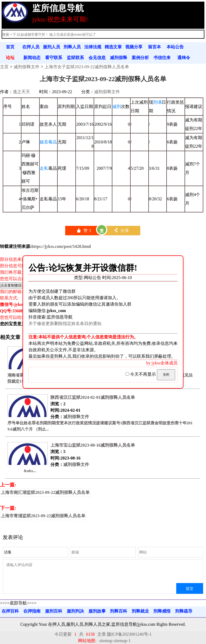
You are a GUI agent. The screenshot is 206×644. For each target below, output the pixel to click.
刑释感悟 (162, 611)
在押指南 (32, 611)
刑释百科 (119, 611)
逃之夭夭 (21, 92)
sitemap (106, 641)
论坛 (10, 58)
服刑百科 (54, 611)
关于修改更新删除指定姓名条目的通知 (65, 323)
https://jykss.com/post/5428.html (61, 246)
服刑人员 (51, 47)
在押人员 (31, 47)
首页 (10, 47)
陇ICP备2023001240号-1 (129, 634)
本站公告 (175, 47)
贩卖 (44, 142)
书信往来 (162, 58)
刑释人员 (72, 47)
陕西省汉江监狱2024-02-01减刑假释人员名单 (93, 397)
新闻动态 (32, 58)
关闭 (166, 375)
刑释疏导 (184, 611)
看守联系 (54, 58)
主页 (4, 67)
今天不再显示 (141, 374)
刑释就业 (140, 611)
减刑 (117, 106)
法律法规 (93, 47)
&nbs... (22, 471)
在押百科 (10, 611)
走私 (44, 168)
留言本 (154, 47)
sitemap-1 (122, 641)
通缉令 (184, 58)
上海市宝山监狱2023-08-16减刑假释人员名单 (93, 445)
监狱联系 (75, 58)
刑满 (157, 102)
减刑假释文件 (27, 67)
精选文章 (113, 47)
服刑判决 (75, 611)
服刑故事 (97, 611)
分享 (121, 231)
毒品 (53, 142)
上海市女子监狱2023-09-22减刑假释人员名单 (87, 67)
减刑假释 (119, 58)
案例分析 (140, 58)
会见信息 (97, 58)
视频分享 (134, 47)
